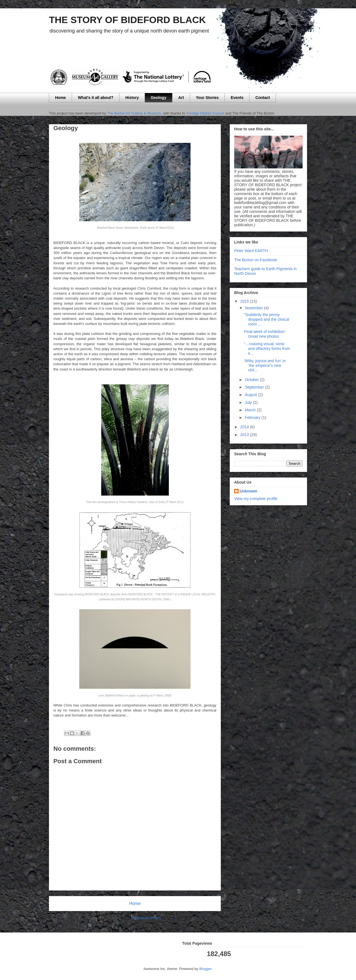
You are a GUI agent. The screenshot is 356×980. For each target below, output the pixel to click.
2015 (245, 301)
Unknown (249, 491)
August (251, 395)
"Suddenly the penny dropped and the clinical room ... (267, 319)
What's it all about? (96, 98)
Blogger (205, 969)
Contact (263, 98)
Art (181, 98)
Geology (159, 98)
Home (60, 98)
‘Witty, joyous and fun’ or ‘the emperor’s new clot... (265, 365)
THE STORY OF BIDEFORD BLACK (127, 20)
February (253, 417)
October (252, 380)
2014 (245, 427)
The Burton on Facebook (256, 260)
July (249, 402)
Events (237, 98)
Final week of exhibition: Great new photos (265, 334)
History (132, 98)
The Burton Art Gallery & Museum (134, 113)
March (251, 410)
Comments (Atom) (146, 918)
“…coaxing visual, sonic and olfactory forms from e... (267, 349)
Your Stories (207, 98)
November (254, 308)
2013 (245, 435)
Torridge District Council (205, 113)
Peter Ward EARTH (251, 251)
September (255, 387)
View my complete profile (256, 499)
